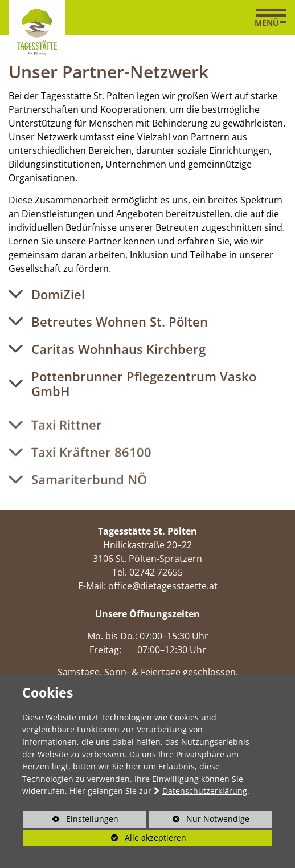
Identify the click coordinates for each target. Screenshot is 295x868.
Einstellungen (71, 820)
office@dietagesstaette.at (163, 586)
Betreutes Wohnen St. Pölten (120, 321)
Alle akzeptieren (105, 838)
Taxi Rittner (67, 435)
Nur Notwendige (199, 820)
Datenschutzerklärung (205, 791)
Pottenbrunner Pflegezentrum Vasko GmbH (144, 384)
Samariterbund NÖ (89, 490)
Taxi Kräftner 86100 (91, 463)
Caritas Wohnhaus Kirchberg (118, 349)
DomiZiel (58, 294)
